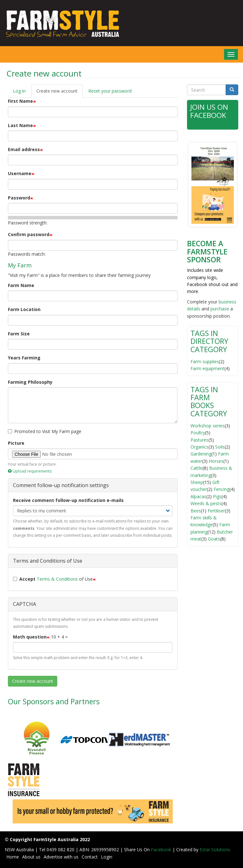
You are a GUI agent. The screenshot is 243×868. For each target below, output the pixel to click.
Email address (24, 149)
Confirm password (29, 234)
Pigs (217, 496)
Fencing (221, 489)
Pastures (199, 440)
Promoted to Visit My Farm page (45, 431)
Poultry (198, 432)
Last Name (20, 125)
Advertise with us (61, 857)
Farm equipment (207, 368)
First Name (20, 101)
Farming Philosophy (30, 382)
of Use (53, 579)
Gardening (201, 453)
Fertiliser (216, 510)
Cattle (196, 468)
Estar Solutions (215, 850)
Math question (30, 637)
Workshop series (208, 425)
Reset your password (110, 91)
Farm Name (21, 285)
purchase (220, 308)
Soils (220, 446)
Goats (214, 538)
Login (107, 857)
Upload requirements (30, 471)
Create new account (59, 93)
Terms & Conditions (57, 579)
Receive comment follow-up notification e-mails (68, 500)
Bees (196, 510)
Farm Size (19, 334)
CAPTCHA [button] (25, 604)
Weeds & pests (206, 503)
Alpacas (198, 496)
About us (31, 857)
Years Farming (24, 358)
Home (13, 857)
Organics (199, 446)
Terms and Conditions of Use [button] (48, 561)
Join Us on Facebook (209, 111)
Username (20, 173)
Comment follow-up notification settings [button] (61, 485)
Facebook (162, 850)
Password (19, 198)
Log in (19, 91)
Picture (16, 443)
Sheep (197, 482)
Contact (90, 857)
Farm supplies (205, 361)
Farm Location (24, 309)
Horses (216, 461)
